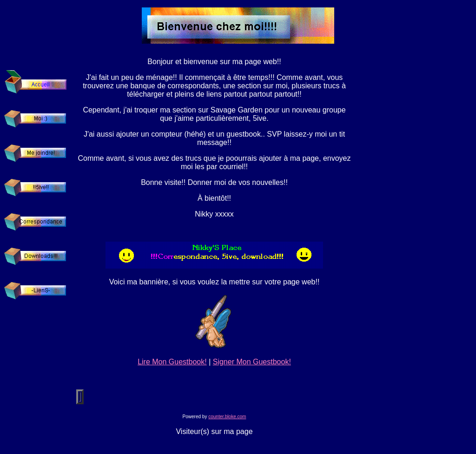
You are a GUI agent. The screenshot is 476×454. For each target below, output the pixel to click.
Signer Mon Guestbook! (252, 362)
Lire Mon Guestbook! (172, 362)
